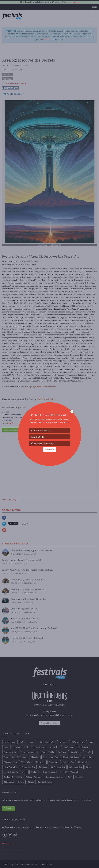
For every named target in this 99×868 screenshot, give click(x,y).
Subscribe (50, 449)
